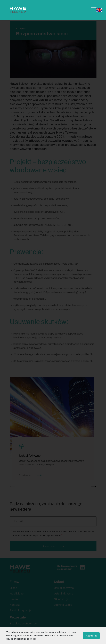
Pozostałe (18, 617)
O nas (13, 588)
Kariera (14, 599)
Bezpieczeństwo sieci (23, 623)
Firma (14, 582)
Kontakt (15, 605)
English (99, 10)
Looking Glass (63, 605)
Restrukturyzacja (21, 610)
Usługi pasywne (64, 588)
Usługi (59, 582)
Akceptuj (91, 636)
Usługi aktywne (63, 594)
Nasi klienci (17, 594)
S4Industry (61, 599)
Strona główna (21, 28)
